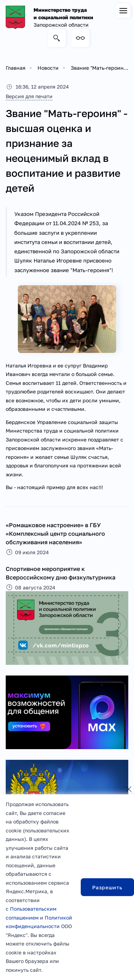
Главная (16, 68)
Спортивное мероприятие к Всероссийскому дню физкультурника (61, 573)
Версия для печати (29, 96)
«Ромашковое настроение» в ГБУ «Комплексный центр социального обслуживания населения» (55, 534)
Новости (48, 68)
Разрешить (107, 887)
